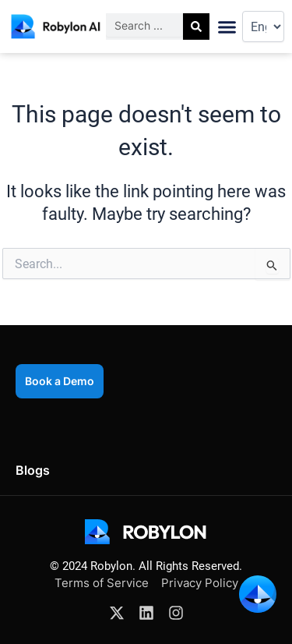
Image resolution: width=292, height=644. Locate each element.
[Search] (196, 27)
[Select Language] (263, 27)
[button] (227, 27)
